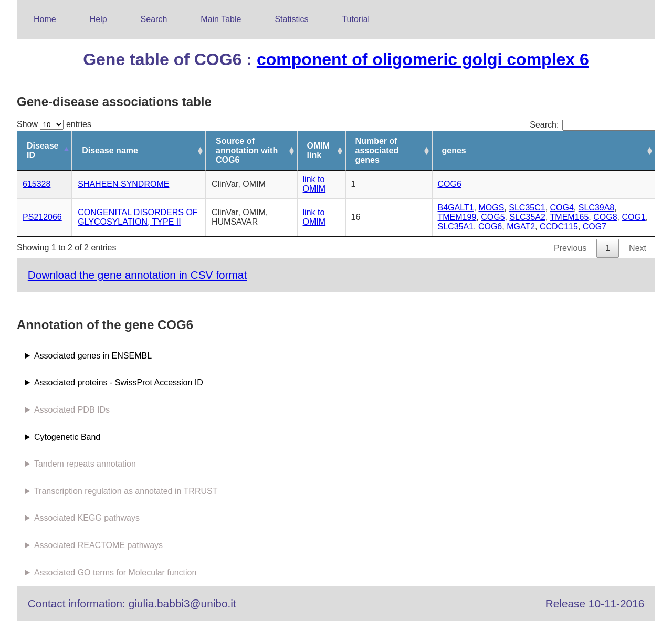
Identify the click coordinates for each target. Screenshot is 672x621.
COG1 (633, 217)
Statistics (291, 19)
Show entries (54, 124)
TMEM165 (570, 217)
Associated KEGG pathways (87, 518)
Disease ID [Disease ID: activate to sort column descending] (43, 150)
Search (154, 19)
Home (45, 19)
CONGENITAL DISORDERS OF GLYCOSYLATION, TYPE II (138, 217)
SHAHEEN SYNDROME (123, 184)
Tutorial (356, 19)
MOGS (491, 208)
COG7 (595, 227)
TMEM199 (457, 217)
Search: (592, 125)
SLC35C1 (527, 208)
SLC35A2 (527, 217)
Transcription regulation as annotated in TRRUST (126, 491)
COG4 (562, 208)
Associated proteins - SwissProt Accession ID (119, 382)
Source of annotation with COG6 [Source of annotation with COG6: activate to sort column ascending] (247, 150)
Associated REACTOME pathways (98, 545)
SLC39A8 (597, 208)
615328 (36, 184)
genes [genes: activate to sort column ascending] (454, 150)
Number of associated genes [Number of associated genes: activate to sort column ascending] (377, 150)
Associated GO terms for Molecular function (115, 572)
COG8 (605, 217)
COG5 (493, 217)
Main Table (221, 19)
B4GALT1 (456, 208)
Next (638, 248)
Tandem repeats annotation (85, 464)
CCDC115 (559, 227)
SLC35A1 (456, 227)
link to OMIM (314, 184)
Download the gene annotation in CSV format (137, 275)
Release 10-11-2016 (595, 603)
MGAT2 (521, 227)
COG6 (450, 184)
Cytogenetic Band (67, 437)
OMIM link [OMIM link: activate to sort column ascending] (319, 150)
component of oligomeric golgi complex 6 (423, 59)
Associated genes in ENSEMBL (93, 356)
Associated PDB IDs (72, 410)
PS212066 (42, 217)
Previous (570, 248)
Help (98, 19)
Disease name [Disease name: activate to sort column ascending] (110, 150)
